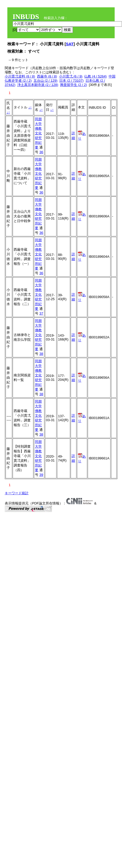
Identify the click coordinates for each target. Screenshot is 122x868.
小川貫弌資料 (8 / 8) (20, 76)
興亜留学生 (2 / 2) (74, 85)
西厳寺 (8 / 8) (47, 76)
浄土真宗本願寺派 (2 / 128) (38, 85)
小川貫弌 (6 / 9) (71, 76)
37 (41, 313)
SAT (70, 44)
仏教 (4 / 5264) (95, 76)
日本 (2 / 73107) (71, 81)
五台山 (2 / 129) (46, 81)
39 (41, 475)
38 (41, 354)
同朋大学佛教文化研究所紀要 (38, 133)
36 (41, 152)
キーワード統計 (17, 493)
